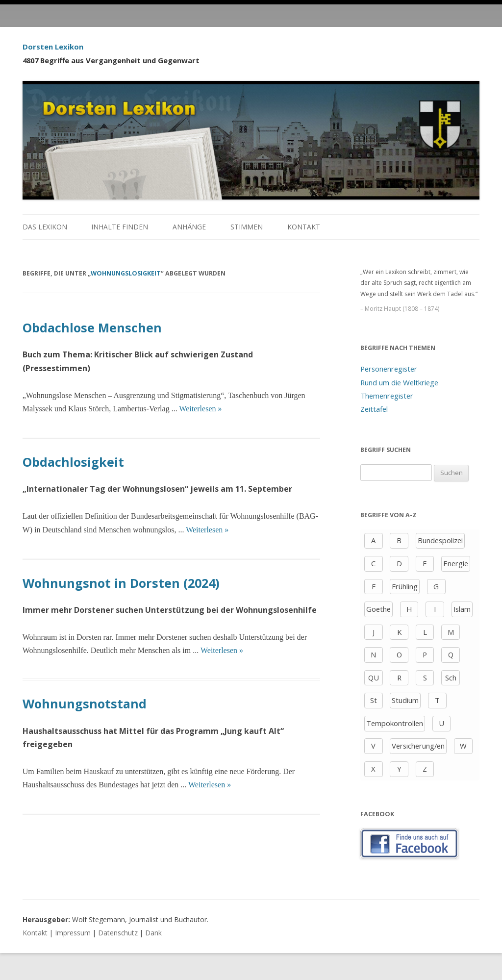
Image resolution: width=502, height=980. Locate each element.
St (374, 700)
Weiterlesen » (200, 409)
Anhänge (189, 227)
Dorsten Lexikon (53, 47)
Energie (456, 563)
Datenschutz (118, 933)
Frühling (405, 586)
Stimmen (247, 227)
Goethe (378, 609)
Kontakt (304, 227)
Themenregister (387, 396)
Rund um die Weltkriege (399, 382)
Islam (462, 609)
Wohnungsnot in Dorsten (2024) (121, 583)
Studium (405, 700)
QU (374, 678)
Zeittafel (374, 409)
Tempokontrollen (395, 723)
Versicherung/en (418, 746)
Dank (153, 933)
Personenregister (389, 369)
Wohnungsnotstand (85, 704)
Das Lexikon (45, 227)
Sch (451, 678)
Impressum (73, 933)
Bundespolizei (440, 540)
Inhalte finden (120, 227)
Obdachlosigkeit (73, 462)
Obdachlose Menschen (92, 327)
